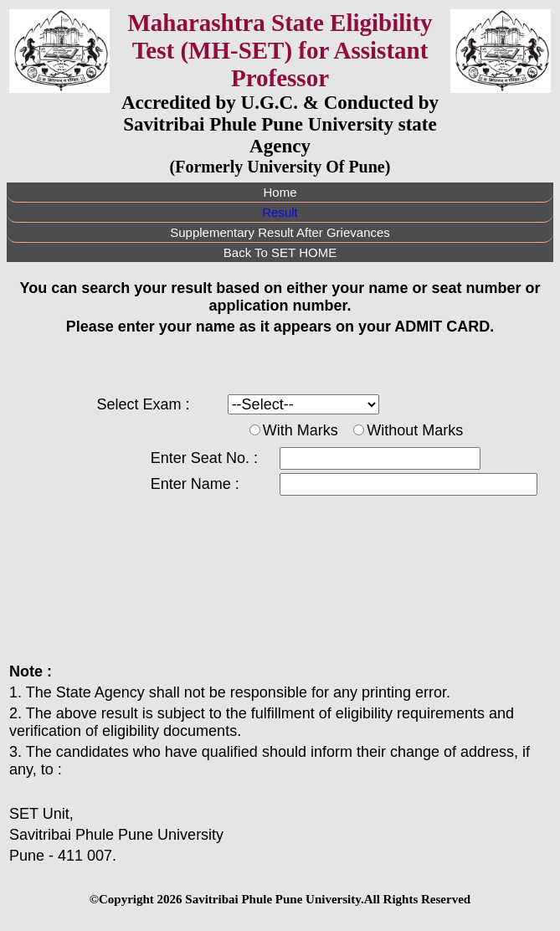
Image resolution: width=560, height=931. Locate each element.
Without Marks (415, 430)
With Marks (301, 430)
